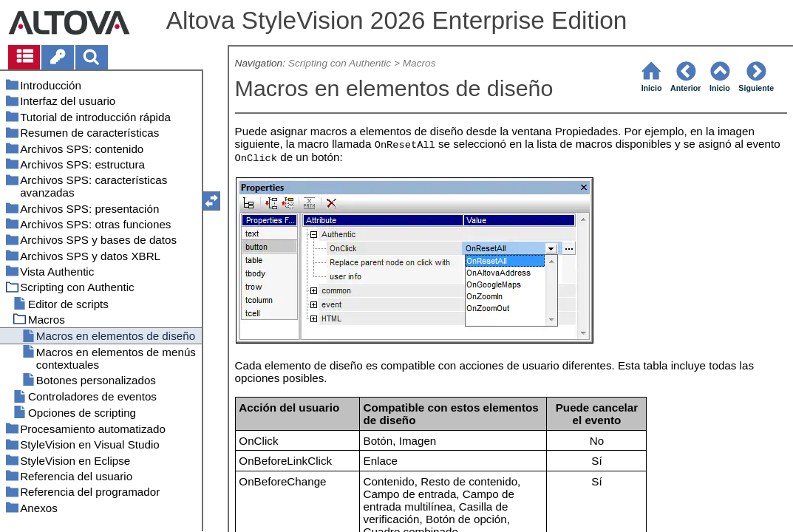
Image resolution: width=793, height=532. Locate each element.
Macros (419, 63)
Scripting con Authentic (340, 63)
